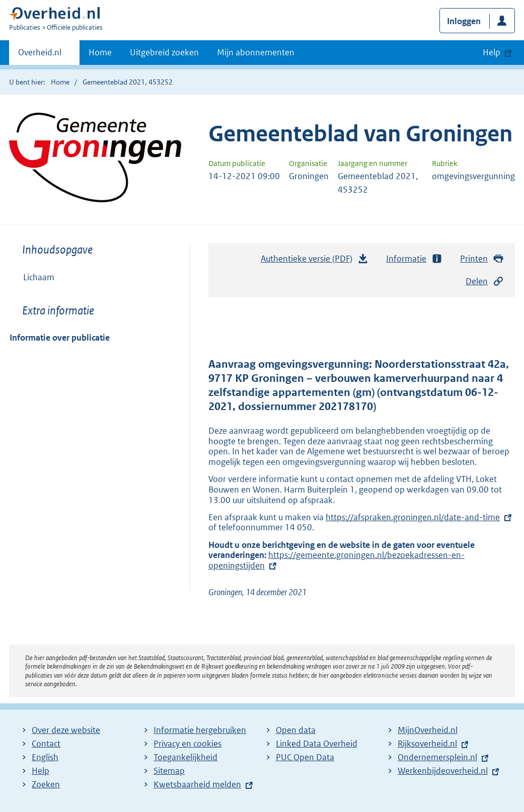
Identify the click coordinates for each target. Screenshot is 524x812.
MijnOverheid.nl (428, 730)
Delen (485, 281)
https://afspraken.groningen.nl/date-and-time (413, 517)
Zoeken (46, 784)
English (45, 757)
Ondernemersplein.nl (437, 757)
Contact (46, 744)
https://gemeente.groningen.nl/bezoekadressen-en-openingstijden (336, 560)
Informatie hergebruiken (200, 730)
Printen (482, 259)
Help (41, 771)
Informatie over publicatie (60, 338)
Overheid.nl (40, 55)
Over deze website (66, 730)
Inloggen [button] (464, 21)
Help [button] (492, 52)
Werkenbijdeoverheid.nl (443, 771)
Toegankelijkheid (185, 757)
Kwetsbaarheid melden (197, 784)
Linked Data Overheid (317, 744)
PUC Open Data (305, 757)
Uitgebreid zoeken (164, 52)
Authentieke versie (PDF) (315, 261)
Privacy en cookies (188, 744)
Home (100, 52)
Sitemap (169, 771)
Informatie (414, 259)
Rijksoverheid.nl (427, 744)
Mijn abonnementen (256, 52)
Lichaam (39, 277)
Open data (296, 730)
